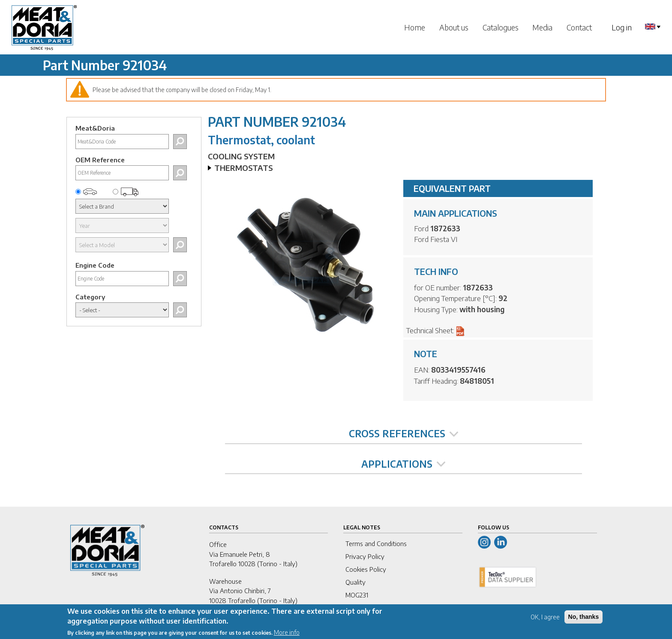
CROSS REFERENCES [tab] (403, 433)
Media (542, 27)
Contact (579, 27)
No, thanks (584, 620)
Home (415, 27)
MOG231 (357, 595)
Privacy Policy (365, 556)
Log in (622, 27)
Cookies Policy (366, 569)
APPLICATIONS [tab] (403, 464)
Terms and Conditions (376, 543)
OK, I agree (545, 620)
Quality (355, 582)
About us (454, 27)
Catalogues (501, 27)
